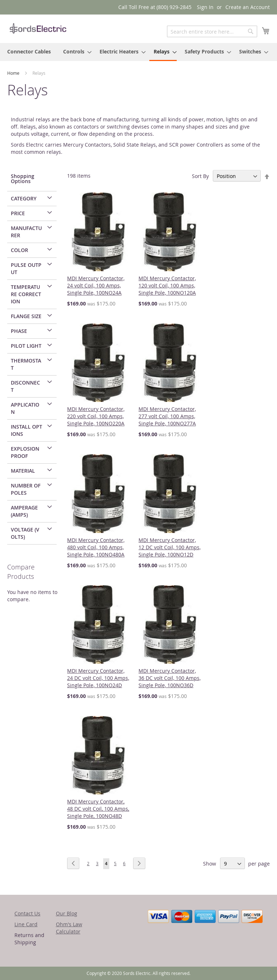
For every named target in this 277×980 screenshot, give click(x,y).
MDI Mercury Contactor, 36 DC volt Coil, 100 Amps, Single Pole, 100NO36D (170, 678)
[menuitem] (29, 51)
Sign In (205, 7)
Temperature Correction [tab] (26, 294)
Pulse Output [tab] (26, 268)
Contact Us (27, 913)
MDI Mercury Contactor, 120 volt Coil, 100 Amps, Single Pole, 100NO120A (167, 285)
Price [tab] (18, 213)
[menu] (138, 52)
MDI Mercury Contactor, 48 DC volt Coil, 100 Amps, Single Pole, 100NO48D (98, 809)
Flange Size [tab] (26, 316)
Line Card (26, 924)
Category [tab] (24, 198)
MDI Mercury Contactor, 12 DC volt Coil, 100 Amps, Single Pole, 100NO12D (170, 547)
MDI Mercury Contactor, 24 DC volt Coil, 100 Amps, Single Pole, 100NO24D (98, 678)
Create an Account (248, 7)
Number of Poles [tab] (26, 489)
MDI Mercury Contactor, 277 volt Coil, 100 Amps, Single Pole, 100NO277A (167, 416)
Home (14, 73)
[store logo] (38, 28)
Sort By (200, 176)
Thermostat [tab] (26, 364)
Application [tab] (25, 408)
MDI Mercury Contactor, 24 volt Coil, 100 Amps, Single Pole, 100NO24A (96, 285)
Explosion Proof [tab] (25, 452)
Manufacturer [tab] (26, 232)
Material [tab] (23, 471)
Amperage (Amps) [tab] (24, 511)
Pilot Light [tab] (26, 346)
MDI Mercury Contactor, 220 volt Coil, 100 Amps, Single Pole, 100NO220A (96, 416)
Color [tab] (19, 250)
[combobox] (212, 31)
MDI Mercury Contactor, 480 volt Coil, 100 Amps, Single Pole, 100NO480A (96, 547)
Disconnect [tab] (25, 386)
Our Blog (67, 913)
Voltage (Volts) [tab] (25, 533)
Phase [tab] (19, 331)
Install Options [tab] (27, 430)
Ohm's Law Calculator (69, 928)
